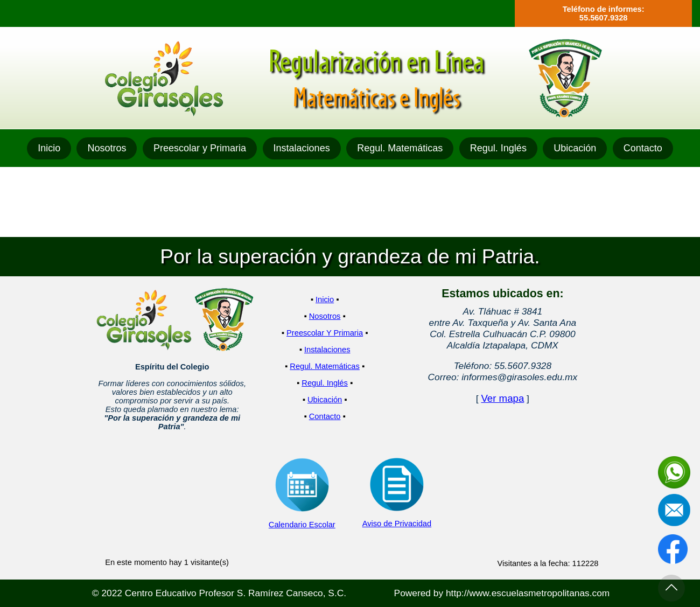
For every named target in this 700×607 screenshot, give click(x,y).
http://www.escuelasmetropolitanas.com (528, 593)
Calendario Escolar (302, 525)
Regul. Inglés (498, 148)
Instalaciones (302, 148)
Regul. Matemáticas (400, 148)
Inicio (49, 148)
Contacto (643, 148)
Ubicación (575, 148)
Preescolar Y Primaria (325, 333)
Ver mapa (502, 398)
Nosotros (107, 148)
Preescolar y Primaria (200, 148)
